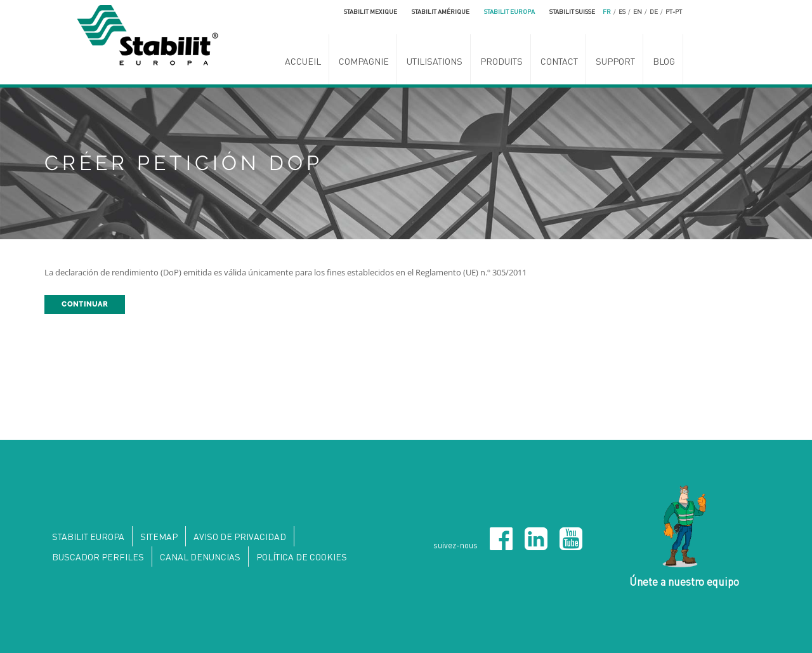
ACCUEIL (303, 61)
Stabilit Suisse (572, 11)
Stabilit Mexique (370, 11)
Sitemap (159, 536)
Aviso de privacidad (240, 536)
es (622, 11)
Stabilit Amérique (441, 11)
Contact (559, 61)
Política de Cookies (302, 557)
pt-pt (674, 11)
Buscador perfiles (98, 557)
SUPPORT (615, 61)
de (654, 11)
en (638, 11)
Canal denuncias (200, 557)
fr (607, 11)
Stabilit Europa (509, 11)
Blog (664, 61)
